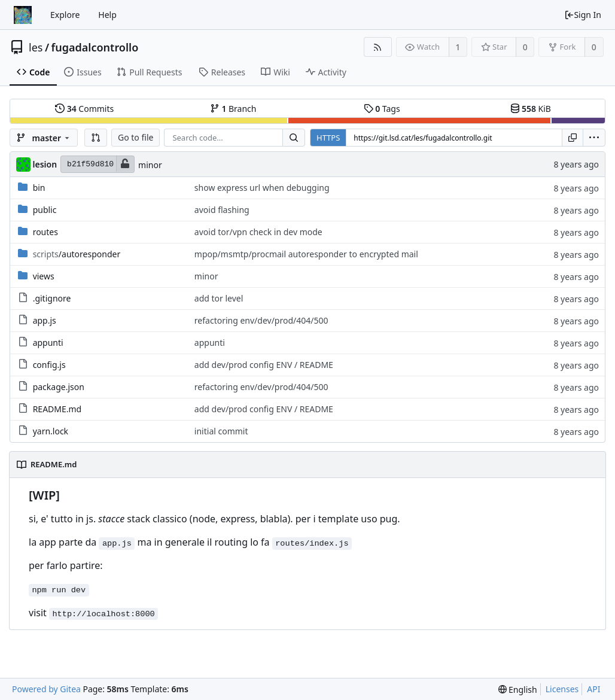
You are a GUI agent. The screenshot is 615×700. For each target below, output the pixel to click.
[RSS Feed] (378, 47)
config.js (49, 365)
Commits (84, 109)
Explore (65, 15)
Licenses (562, 689)
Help (107, 15)
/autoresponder (77, 254)
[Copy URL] (573, 138)
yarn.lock (51, 431)
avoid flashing (222, 210)
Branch (233, 109)
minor (150, 165)
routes (45, 232)
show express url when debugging (262, 188)
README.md (57, 409)
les (36, 47)
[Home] (23, 15)
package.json (59, 387)
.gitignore (52, 298)
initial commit (221, 431)
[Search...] (294, 138)
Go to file (136, 137)
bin (39, 188)
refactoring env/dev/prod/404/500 (261, 320)
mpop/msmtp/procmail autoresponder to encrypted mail (306, 254)
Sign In (583, 15)
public (45, 210)
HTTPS (328, 138)
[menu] (594, 138)
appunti (48, 343)
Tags (382, 109)
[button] (96, 138)
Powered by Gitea (46, 689)
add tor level (219, 298)
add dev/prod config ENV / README (264, 365)
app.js (45, 320)
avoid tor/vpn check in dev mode (258, 232)
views (44, 276)
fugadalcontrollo (95, 47)
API (593, 689)
